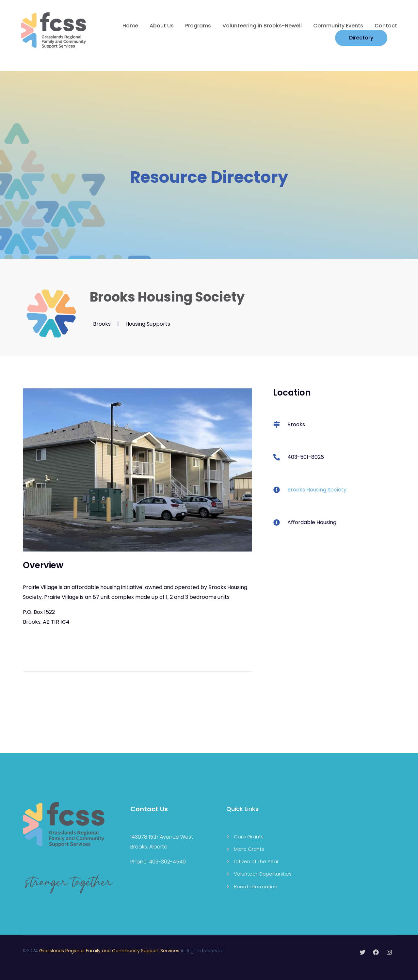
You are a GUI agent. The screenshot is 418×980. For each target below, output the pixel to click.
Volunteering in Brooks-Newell (262, 26)
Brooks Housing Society (317, 490)
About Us (162, 26)
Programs (198, 26)
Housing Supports (148, 324)
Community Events (338, 26)
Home (130, 26)
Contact (386, 26)
